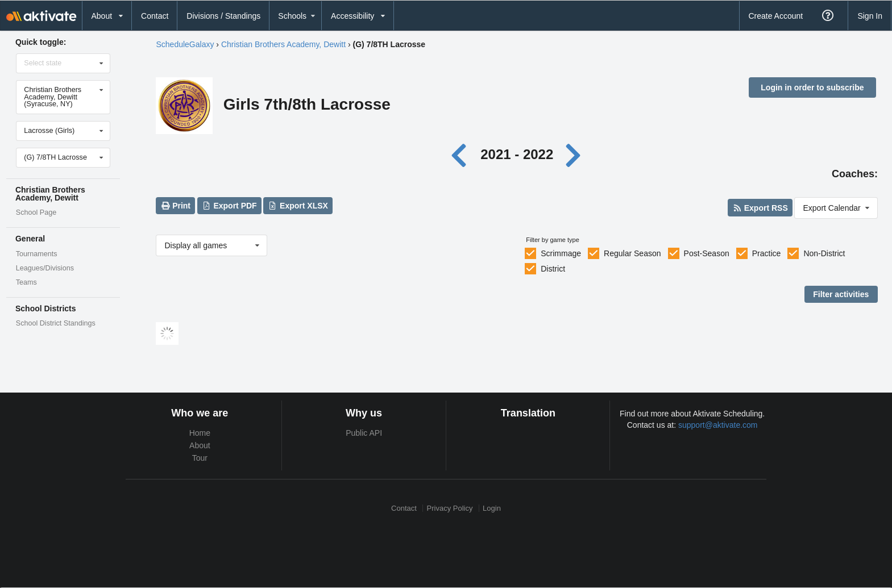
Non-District (824, 253)
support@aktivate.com (718, 425)
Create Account (775, 16)
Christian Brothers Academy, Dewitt (283, 44)
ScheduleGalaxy (185, 44)
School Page (36, 212)
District (553, 269)
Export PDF (229, 206)
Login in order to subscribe (812, 87)
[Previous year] (461, 154)
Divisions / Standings (223, 16)
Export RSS (760, 208)
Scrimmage (561, 253)
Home (200, 433)
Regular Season (632, 253)
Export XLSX (298, 206)
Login (492, 508)
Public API (364, 433)
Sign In (870, 16)
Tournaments (37, 254)
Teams (26, 282)
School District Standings (56, 323)
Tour (200, 458)
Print (176, 206)
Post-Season (707, 253)
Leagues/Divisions (45, 268)
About (200, 445)
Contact (155, 16)
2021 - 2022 (517, 154)
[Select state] (64, 63)
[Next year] (574, 154)
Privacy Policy (450, 508)
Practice (767, 253)
